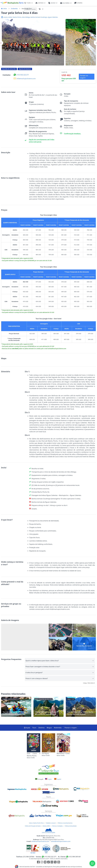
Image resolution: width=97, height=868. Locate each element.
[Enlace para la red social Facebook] (38, 862)
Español (58, 779)
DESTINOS (40, 3)
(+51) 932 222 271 (50, 857)
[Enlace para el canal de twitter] (55, 862)
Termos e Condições (57, 826)
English (48, 779)
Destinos (42, 728)
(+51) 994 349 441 (75, 857)
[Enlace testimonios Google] (59, 862)
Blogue (49, 728)
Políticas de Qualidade (71, 826)
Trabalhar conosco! (51, 823)
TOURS (28, 3)
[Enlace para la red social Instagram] (42, 862)
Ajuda (27, 728)
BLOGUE (53, 3)
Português (39, 779)
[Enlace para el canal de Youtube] (45, 862)
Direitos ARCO (46, 826)
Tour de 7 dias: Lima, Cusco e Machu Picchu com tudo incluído (81, 707)
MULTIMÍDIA (66, 3)
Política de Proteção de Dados (33, 826)
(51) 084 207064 (29, 857)
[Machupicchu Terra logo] (12, 3)
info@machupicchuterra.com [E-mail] (40, 841)
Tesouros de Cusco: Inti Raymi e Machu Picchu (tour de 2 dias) (49, 707)
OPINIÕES (78, 3)
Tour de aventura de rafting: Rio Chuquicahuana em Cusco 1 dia (16, 707)
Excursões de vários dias (9, 69)
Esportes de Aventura (25, 69)
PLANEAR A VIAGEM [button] (30, 9)
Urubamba (14, 9)
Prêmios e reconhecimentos (65, 823)
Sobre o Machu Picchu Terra (36, 823)
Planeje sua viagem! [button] (84, 77)
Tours (34, 728)
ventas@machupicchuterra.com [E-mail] (61, 841)
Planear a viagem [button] (71, 728)
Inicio (4, 9)
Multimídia (58, 728)
